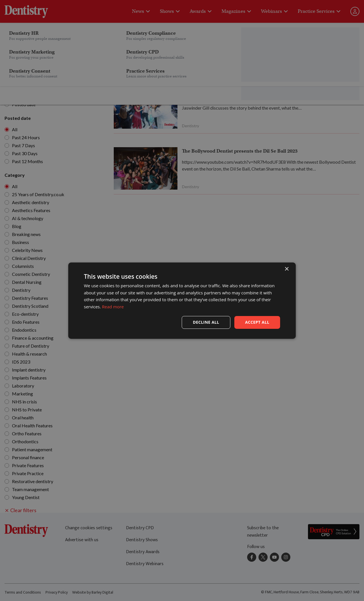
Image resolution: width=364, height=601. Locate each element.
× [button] (287, 269)
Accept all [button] (257, 322)
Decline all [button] (206, 322)
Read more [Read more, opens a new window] (113, 307)
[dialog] (182, 300)
